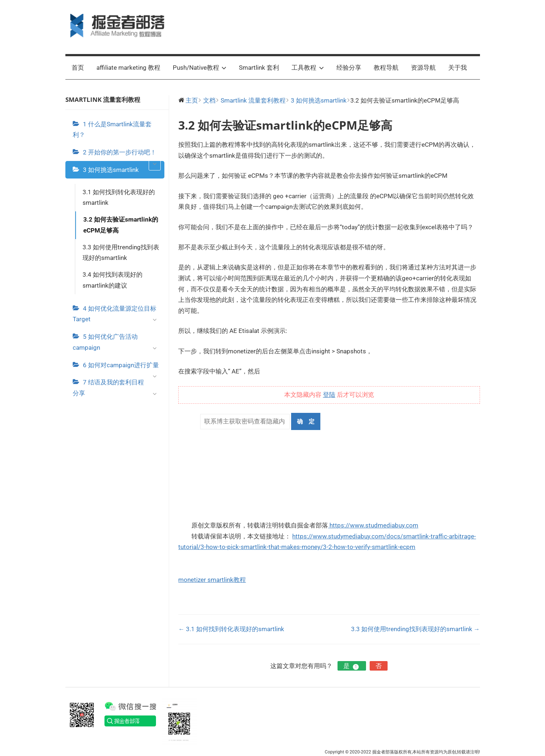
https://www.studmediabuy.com (373, 525)
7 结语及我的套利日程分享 (117, 389)
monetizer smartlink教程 (212, 580)
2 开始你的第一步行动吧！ (122, 155)
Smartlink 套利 (259, 68)
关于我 (458, 68)
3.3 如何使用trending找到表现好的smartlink (121, 253)
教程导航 (386, 68)
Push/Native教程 (200, 68)
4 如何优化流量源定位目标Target (117, 316)
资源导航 (423, 68)
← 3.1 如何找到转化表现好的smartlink (231, 629)
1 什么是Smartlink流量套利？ (112, 130)
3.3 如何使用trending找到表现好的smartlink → (416, 629)
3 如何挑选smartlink (111, 170)
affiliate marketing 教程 (128, 68)
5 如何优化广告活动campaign (117, 344)
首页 (78, 68)
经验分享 (349, 68)
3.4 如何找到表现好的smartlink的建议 (113, 280)
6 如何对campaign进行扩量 (122, 368)
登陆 (329, 395)
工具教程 (308, 68)
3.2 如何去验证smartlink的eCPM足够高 (121, 225)
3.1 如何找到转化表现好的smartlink (119, 197)
